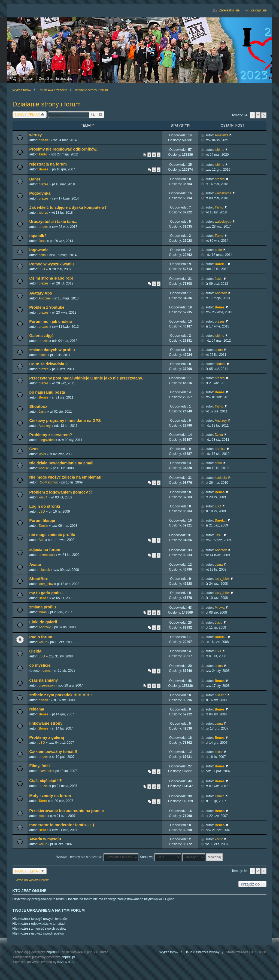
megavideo (47, 440)
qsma (43, 355)
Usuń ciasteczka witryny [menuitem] (202, 952)
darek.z (220, 449)
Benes (44, 169)
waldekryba (223, 193)
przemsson (47, 555)
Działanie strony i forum (47, 104)
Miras (43, 612)
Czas (34, 449)
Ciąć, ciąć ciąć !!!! (46, 781)
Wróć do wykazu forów (32, 880)
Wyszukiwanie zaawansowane (101, 115)
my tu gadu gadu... (47, 593)
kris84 (43, 497)
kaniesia (221, 478)
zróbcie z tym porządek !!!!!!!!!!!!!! (61, 695)
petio (42, 255)
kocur (43, 642)
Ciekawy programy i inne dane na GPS (65, 421)
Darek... (221, 264)
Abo (42, 540)
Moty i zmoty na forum (50, 796)
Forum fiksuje (42, 520)
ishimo (219, 150)
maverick (45, 771)
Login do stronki (45, 506)
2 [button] (258, 115)
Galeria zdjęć (42, 336)
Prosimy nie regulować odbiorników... (65, 149)
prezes (44, 184)
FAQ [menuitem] (13, 79)
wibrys (43, 213)
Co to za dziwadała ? (49, 364)
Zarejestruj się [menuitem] (229, 10)
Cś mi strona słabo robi (51, 278)
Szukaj (93, 115)
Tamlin (43, 526)
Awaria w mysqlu (45, 839)
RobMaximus (48, 482)
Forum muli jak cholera (51, 321)
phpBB (51, 952)
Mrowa (220, 608)
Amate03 (221, 135)
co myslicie (40, 665)
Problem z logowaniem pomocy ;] (61, 492)
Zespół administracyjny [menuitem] (56, 79)
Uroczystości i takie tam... (53, 222)
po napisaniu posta (47, 392)
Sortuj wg (160, 857)
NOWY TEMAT (28, 114)
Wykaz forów (169, 952)
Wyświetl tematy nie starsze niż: (97, 857)
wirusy (36, 135)
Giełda (35, 651)
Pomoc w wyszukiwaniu (52, 264)
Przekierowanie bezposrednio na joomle (67, 811)
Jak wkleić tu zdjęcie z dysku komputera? (68, 207)
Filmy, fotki (40, 766)
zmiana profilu (43, 607)
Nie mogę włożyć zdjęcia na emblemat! (66, 477)
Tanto (43, 154)
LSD (42, 269)
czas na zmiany (44, 680)
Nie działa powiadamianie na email (61, 463)
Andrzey (45, 298)
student (220, 364)
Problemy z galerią (47, 737)
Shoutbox (38, 406)
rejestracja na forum (48, 164)
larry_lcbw (46, 584)
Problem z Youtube (47, 307)
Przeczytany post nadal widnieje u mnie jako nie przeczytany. (86, 378)
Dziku (219, 435)
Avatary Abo (41, 293)
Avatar (35, 565)
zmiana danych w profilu (52, 350)
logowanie (39, 250)
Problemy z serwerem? (51, 435)
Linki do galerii (43, 622)
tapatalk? (38, 236)
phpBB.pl (68, 957)
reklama (37, 709)
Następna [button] (264, 115)
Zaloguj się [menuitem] (259, 10)
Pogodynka (40, 193)
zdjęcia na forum (45, 550)
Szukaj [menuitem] (28, 79)
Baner (35, 179)
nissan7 (44, 140)
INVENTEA (65, 962)
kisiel (42, 454)
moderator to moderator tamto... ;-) (62, 825)
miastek (44, 570)
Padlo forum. (41, 637)
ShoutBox (39, 579)
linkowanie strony (46, 723)
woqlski (44, 468)
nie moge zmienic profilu (52, 535)
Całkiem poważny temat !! (53, 752)
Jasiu (43, 241)
